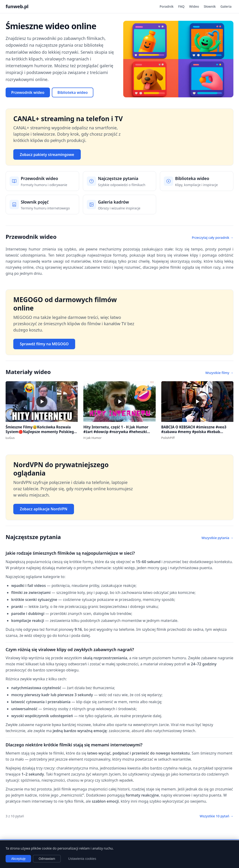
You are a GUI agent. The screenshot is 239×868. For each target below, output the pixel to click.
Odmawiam (47, 859)
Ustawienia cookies (82, 859)
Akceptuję (18, 859)
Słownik (210, 6)
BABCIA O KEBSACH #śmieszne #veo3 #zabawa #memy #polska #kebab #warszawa (194, 432)
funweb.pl (17, 6)
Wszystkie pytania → (217, 538)
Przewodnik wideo (28, 92)
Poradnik (167, 6)
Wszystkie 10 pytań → (216, 816)
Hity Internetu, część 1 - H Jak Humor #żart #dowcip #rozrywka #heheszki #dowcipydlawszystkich (116, 432)
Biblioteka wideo (73, 92)
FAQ (181, 6)
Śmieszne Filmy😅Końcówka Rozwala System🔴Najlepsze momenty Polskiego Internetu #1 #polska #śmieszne (41, 432)
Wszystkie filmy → (219, 373)
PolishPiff (168, 438)
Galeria (226, 6)
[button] (42, 402)
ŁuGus (10, 438)
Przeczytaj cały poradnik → (213, 238)
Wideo (194, 6)
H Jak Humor (92, 438)
